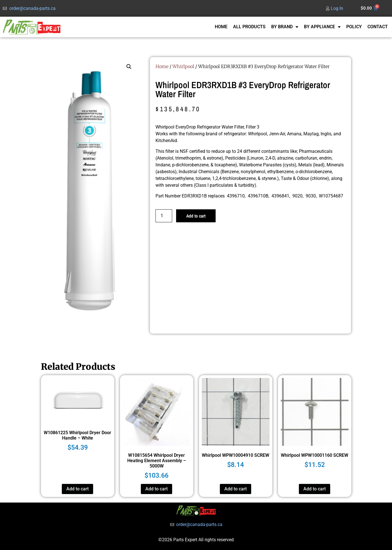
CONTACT (378, 27)
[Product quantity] (164, 216)
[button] (129, 67)
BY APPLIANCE (322, 27)
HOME (221, 27)
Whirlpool (183, 66)
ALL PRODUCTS (249, 27)
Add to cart (196, 216)
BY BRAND (285, 27)
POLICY (354, 27)
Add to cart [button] (77, 489)
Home (162, 66)
